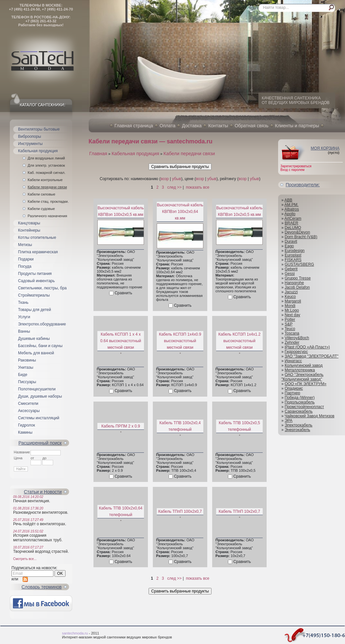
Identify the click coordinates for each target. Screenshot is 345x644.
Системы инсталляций (39, 418)
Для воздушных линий (46, 158)
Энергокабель (297, 430)
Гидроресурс (296, 352)
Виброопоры (30, 136)
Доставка (192, 126)
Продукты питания (35, 274)
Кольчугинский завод (304, 365)
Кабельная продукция (38, 151)
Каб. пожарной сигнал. (46, 173)
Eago (289, 246)
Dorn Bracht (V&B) (301, 237)
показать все (198, 187)
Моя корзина (325, 148)
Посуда (25, 266)
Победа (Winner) (300, 398)
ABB (288, 200)
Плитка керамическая (38, 252)
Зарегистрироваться (296, 166)
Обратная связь (251, 126)
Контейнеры (29, 230)
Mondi (290, 306)
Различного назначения (47, 216)
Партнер (292, 393)
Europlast (293, 255)
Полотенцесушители (37, 389)
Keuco (290, 297)
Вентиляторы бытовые (39, 129)
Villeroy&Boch (297, 338)
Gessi (290, 274)
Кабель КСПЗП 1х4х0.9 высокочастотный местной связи (180, 341)
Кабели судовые (41, 209)
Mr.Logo (292, 310)
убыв (176, 179)
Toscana (292, 333)
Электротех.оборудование (42, 324)
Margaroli (293, 301)
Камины (25, 432)
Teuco (290, 329)
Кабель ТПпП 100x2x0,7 (180, 511)
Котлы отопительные (37, 238)
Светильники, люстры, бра (42, 288)
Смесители (28, 404)
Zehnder (292, 343)
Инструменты (30, 144)
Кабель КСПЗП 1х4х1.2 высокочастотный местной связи (240, 341)
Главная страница (134, 126)
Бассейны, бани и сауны (40, 346)
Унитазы (26, 367)
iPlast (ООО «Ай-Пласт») (307, 347)
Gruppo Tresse (298, 278)
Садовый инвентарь (36, 281)
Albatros (292, 209)
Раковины (27, 360)
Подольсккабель (300, 402)
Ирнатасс (293, 361)
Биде (23, 375)
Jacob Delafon (297, 287)
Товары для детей (34, 310)
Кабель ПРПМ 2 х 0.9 (121, 426)
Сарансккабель (299, 411)
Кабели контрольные (45, 180)
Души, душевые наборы (40, 396)
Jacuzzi (291, 292)
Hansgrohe (294, 283)
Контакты (218, 126)
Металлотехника (300, 370)
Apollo (290, 214)
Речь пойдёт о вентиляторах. (40, 524)
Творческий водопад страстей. (41, 551)
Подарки (26, 259)
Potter (290, 320)
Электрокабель (299, 425)
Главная (98, 154)
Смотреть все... (25, 559)
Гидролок (27, 425)
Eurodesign (295, 251)
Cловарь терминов (42, 587)
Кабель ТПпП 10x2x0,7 (239, 511)
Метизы (25, 245)
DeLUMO (293, 228)
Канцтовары (29, 223)
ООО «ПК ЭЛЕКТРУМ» (305, 384)
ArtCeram (293, 218)
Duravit (291, 241)
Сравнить (123, 293)
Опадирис (294, 388)
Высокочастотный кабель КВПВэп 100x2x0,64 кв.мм (180, 212)
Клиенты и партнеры (297, 126)
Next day (292, 315)
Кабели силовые (41, 194)
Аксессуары (29, 411)
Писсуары (27, 382)
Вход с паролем (292, 170)
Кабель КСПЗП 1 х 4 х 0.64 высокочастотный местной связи (121, 341)
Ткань (23, 302)
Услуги (24, 317)
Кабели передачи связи (47, 187)
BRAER (291, 223)
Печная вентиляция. (32, 501)
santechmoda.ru (75, 633)
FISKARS (293, 260)
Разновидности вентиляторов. (41, 512)
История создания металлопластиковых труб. (38, 538)
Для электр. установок (46, 165)
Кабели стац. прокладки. (48, 201)
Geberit (291, 269)
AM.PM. (291, 205)
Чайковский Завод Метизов (310, 416)
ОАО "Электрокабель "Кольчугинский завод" (302, 377)
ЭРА (289, 421)
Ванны (24, 331)
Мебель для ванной (36, 353)
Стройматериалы (34, 295)
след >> (174, 187)
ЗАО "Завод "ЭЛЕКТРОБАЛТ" (312, 356)
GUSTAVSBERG (299, 264)
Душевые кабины (34, 339)
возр (165, 179)
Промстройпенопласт (304, 407)
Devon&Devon (297, 232)
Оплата (168, 126)
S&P (289, 324)
